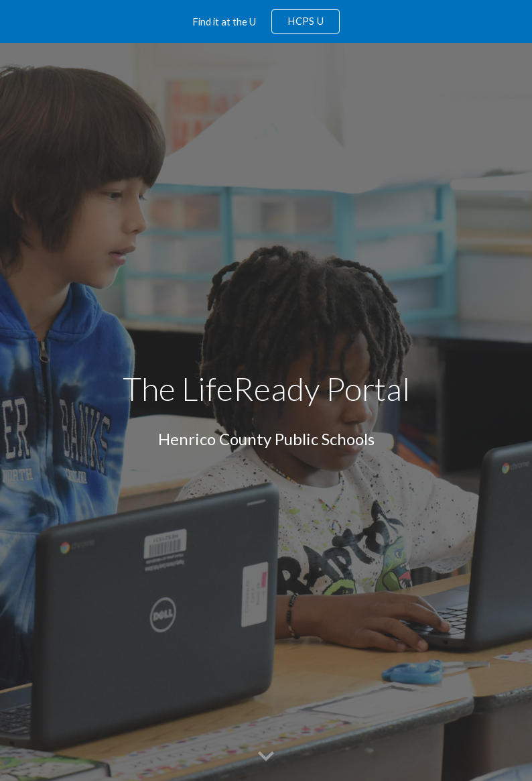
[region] (266, 21)
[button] (266, 757)
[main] (266, 389)
